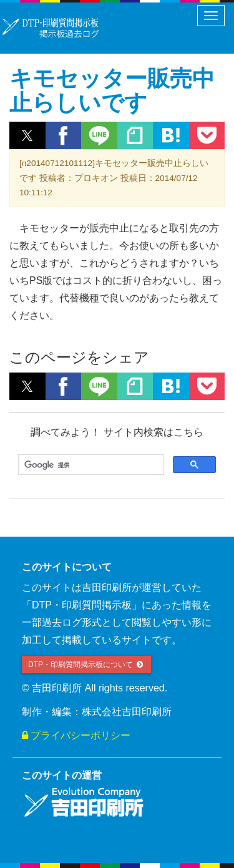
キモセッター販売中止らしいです (112, 91)
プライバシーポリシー (76, 735)
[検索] (90, 465)
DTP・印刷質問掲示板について (86, 665)
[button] (27, 135)
